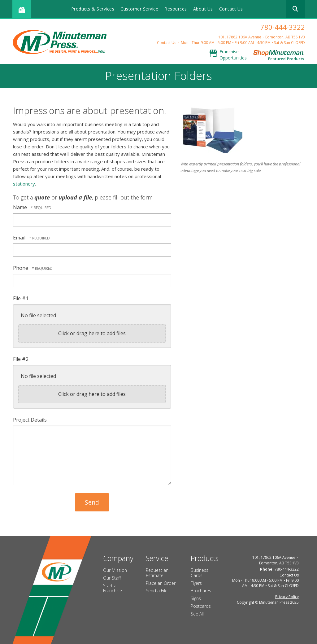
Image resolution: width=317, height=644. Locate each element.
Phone (21, 268)
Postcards (201, 606)
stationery (24, 184)
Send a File (157, 591)
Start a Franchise (113, 588)
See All (197, 614)
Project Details (30, 420)
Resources (176, 9)
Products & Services (93, 9)
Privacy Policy (287, 597)
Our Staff (112, 578)
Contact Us (231, 9)
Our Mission (115, 570)
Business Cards (200, 573)
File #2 (21, 359)
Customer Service (139, 9)
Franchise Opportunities (233, 55)
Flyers (196, 583)
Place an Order (161, 583)
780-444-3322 (283, 27)
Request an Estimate (157, 573)
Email (20, 238)
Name (21, 207)
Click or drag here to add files (92, 333)
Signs (196, 598)
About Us (203, 9)
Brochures (201, 591)
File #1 (21, 298)
